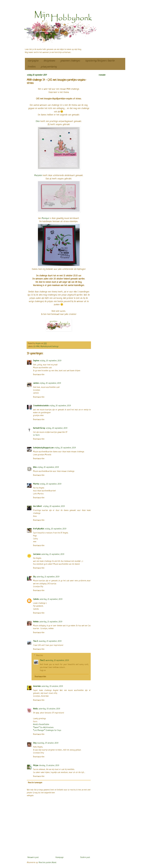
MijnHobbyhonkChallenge (49, 347)
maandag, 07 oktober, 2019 (48, 743)
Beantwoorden (39, 375)
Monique (45, 218)
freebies (32, 67)
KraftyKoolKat (39, 529)
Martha (36, 484)
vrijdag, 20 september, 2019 (51, 361)
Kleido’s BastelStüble (41, 725)
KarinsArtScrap (39, 428)
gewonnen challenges (70, 61)
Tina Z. (36, 641)
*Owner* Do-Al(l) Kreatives (43, 728)
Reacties (40, 656)
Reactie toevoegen (35, 783)
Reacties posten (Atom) (48, 863)
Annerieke (37, 686)
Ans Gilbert (38, 506)
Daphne (36, 361)
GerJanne (37, 554)
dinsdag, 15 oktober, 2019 (49, 766)
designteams (49, 61)
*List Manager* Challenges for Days (47, 730)
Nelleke (36, 622)
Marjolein (39, 175)
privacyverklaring (49, 67)
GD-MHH (36, 347)
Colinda (36, 599)
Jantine (36, 383)
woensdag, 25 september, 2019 (57, 661)
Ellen (38, 121)
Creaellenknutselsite (41, 406)
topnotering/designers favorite (100, 61)
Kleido (35, 709)
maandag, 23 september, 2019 (50, 641)
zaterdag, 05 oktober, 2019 (52, 686)
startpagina (33, 61)
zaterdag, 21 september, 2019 (53, 554)
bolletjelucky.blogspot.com (43, 448)
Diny (35, 743)
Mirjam (36, 766)
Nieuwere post (33, 857)
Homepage (59, 857)
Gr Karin (36, 435)
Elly (34, 577)
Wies (35, 467)
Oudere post (85, 857)
